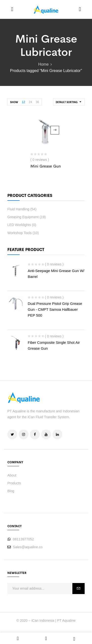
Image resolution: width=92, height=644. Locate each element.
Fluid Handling (18, 209)
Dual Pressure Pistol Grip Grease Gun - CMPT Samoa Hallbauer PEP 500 (55, 309)
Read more (55, 130)
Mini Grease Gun (46, 166)
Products (14, 483)
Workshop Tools (20, 233)
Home (44, 64)
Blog (11, 491)
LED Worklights (19, 225)
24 (30, 102)
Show (14, 102)
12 (23, 102)
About (12, 475)
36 (37, 102)
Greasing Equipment (23, 217)
